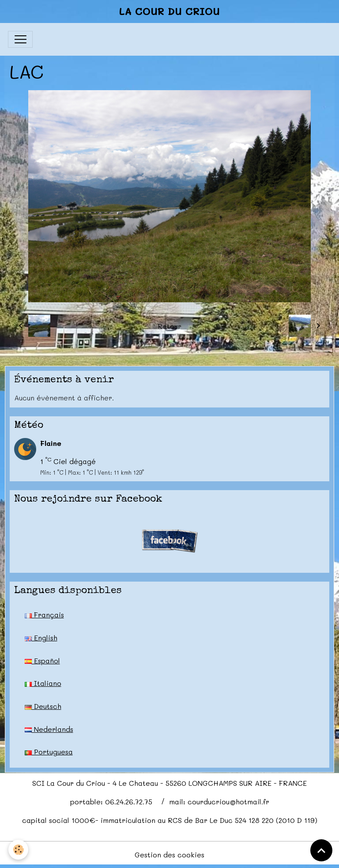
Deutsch (43, 706)
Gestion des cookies (169, 855)
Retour (169, 326)
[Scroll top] (321, 850)
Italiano (43, 683)
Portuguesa (49, 752)
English (41, 638)
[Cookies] (19, 850)
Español (42, 661)
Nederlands (49, 729)
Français (44, 615)
